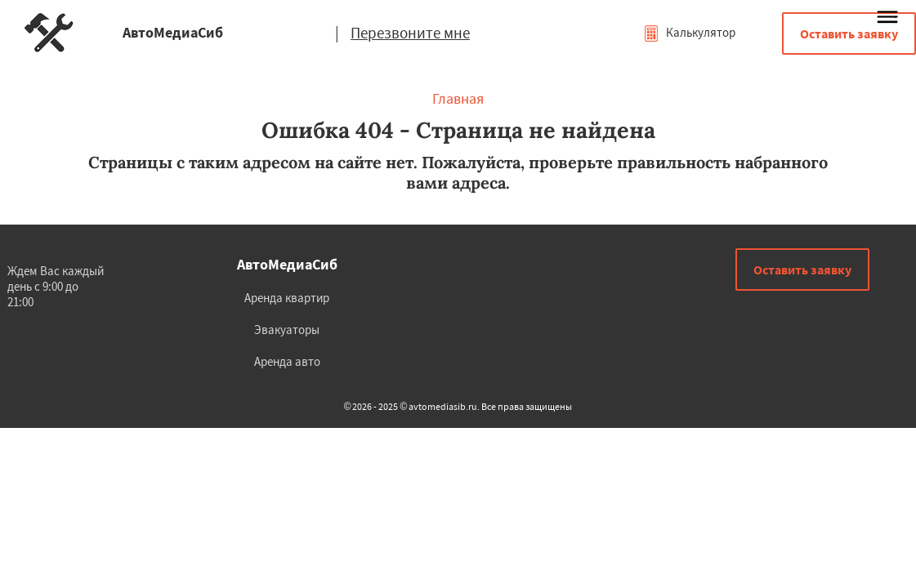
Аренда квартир (287, 298)
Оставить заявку (849, 33)
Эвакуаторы (287, 330)
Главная (458, 98)
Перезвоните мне (410, 33)
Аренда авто (287, 361)
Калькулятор (689, 32)
